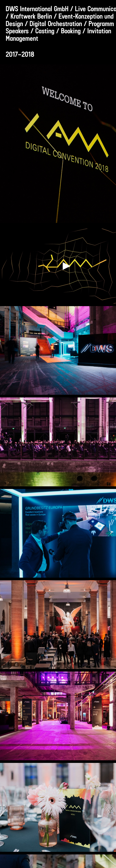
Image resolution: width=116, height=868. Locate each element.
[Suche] (101, 6)
